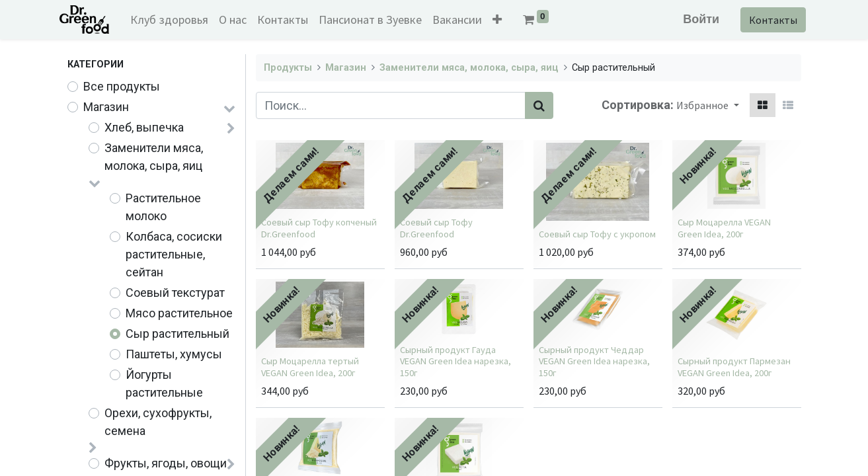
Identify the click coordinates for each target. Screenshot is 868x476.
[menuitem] (177, 20)
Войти (694, 19)
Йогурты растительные (164, 383)
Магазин (106, 107)
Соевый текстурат (175, 293)
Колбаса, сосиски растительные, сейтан (174, 254)
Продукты (288, 68)
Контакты (766, 20)
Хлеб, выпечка (144, 127)
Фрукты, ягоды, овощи (166, 463)
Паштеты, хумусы (174, 354)
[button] (504, 20)
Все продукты (122, 86)
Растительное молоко (163, 207)
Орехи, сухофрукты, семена (158, 422)
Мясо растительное (179, 313)
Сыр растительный (178, 334)
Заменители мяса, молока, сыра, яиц (154, 157)
